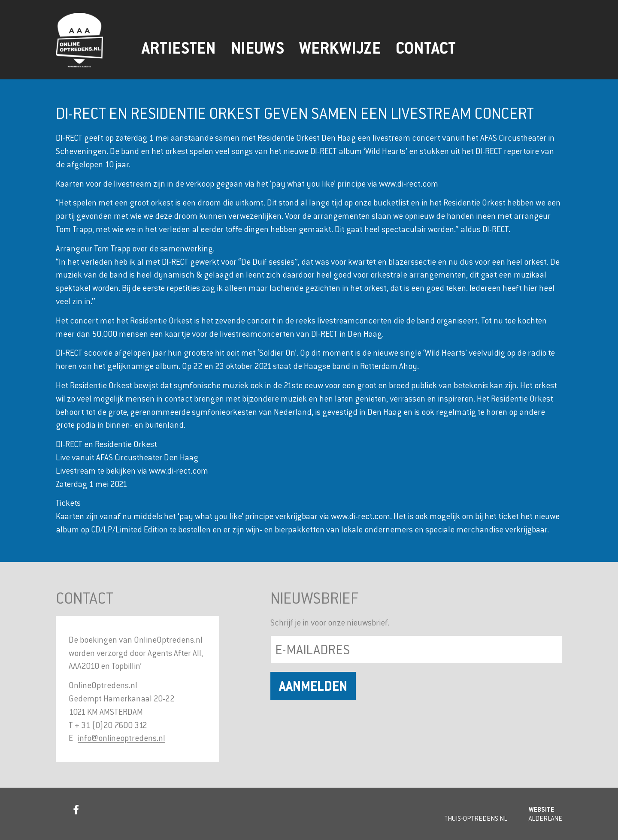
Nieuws (257, 48)
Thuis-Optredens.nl (476, 818)
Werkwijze (340, 48)
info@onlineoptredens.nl (121, 738)
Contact (426, 48)
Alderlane (545, 818)
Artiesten (179, 48)
